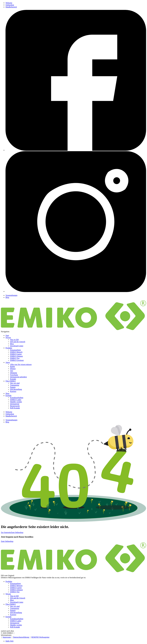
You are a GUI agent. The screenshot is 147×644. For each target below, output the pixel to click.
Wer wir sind (15, 383)
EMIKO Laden (16, 400)
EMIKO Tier (15, 358)
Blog (7, 297)
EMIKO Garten (16, 354)
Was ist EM (14, 340)
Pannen (13, 387)
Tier (12, 371)
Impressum (7, 637)
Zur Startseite (6, 532)
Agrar (8, 362)
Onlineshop (10, 5)
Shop (7, 393)
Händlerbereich (11, 7)
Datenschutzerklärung (21, 637)
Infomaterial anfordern (18, 377)
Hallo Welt (9, 641)
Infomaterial (15, 404)
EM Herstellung (16, 389)
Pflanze (13, 369)
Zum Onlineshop (17, 532)
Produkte (9, 348)
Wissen (8, 338)
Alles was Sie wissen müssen (21, 364)
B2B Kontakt (15, 408)
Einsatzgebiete (15, 350)
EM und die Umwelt (18, 342)
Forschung (14, 375)
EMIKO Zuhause (16, 356)
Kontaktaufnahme (17, 398)
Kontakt (13, 379)
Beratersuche (15, 406)
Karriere (13, 391)
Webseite (9, 3)
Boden (13, 367)
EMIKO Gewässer (17, 360)
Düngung (14, 373)
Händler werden (16, 402)
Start (7, 335)
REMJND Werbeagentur (40, 637)
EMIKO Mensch (16, 352)
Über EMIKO (11, 381)
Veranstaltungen (11, 295)
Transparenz (15, 385)
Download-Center (17, 346)
